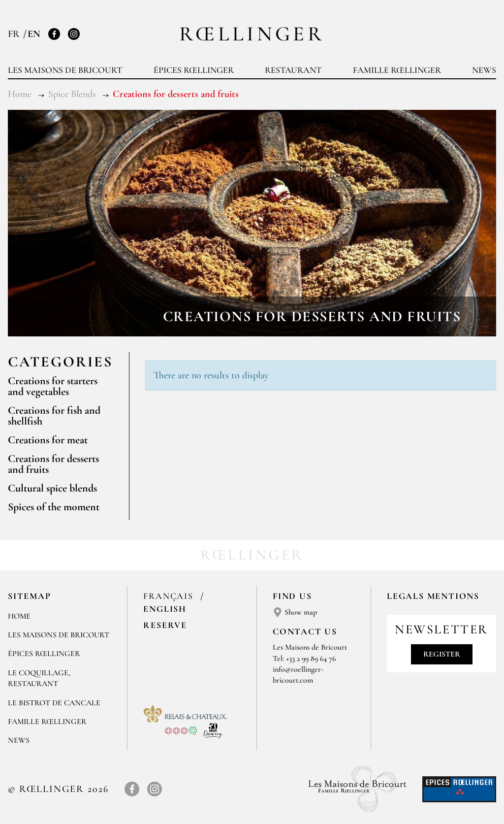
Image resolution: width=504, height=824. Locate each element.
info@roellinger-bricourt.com (298, 675)
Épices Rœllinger (194, 70)
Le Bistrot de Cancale (54, 703)
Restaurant (293, 70)
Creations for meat (48, 440)
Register (442, 654)
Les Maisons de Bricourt (65, 70)
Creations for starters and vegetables (53, 386)
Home (19, 616)
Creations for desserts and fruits (53, 464)
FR (15, 34)
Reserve (165, 625)
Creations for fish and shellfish (54, 416)
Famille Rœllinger (397, 70)
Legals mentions (433, 596)
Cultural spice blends (52, 488)
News (484, 70)
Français (170, 596)
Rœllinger (252, 34)
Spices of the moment (54, 507)
